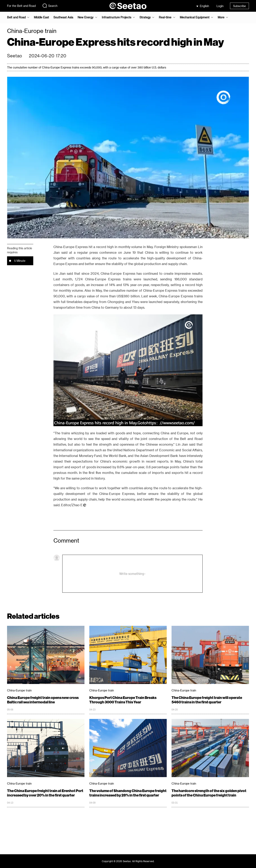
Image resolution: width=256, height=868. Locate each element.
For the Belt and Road (21, 6)
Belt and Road (16, 17)
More (221, 17)
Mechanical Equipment (195, 17)
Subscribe (239, 6)
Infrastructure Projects (117, 17)
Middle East (41, 17)
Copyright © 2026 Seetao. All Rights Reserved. (128, 861)
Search (50, 6)
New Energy (85, 17)
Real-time (165, 17)
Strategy (145, 17)
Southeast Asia (63, 17)
